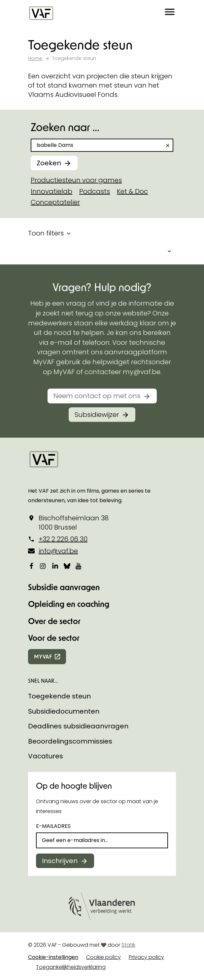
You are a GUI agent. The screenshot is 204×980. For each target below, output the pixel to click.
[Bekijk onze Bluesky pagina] (67, 566)
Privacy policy (146, 957)
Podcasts (95, 191)
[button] (170, 13)
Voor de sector (54, 638)
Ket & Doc (132, 191)
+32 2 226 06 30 (63, 539)
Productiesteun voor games (76, 180)
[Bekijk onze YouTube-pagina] (79, 566)
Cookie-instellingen (53, 957)
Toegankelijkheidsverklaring (71, 967)
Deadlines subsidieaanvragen (78, 726)
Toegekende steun (59, 696)
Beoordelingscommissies (70, 741)
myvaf (43, 656)
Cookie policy (103, 957)
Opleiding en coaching (69, 604)
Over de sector (54, 621)
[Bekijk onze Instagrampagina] (43, 566)
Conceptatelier (55, 202)
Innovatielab (51, 191)
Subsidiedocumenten (64, 711)
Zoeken (49, 163)
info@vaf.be (58, 551)
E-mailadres (53, 826)
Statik (128, 945)
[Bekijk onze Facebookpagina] (31, 566)
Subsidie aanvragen (64, 587)
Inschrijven (60, 861)
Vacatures (46, 756)
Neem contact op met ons (97, 396)
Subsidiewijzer (97, 415)
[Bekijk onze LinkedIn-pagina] (55, 566)
